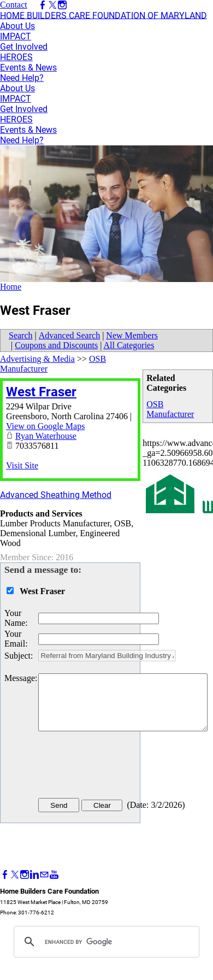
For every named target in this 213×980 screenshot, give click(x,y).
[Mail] (44, 875)
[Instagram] (25, 875)
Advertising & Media (37, 359)
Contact (14, 5)
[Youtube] (54, 875)
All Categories (129, 345)
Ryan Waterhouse (46, 436)
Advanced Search (69, 335)
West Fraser (41, 392)
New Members (132, 335)
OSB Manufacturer (170, 409)
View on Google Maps (45, 426)
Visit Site (22, 465)
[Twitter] (15, 875)
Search (21, 335)
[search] (105, 942)
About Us (17, 26)
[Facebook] (5, 875)
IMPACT (16, 36)
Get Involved (24, 47)
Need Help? (22, 78)
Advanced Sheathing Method (56, 495)
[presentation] (121, 767)
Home (11, 287)
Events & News (28, 68)
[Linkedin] (34, 875)
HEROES (16, 57)
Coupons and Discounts (56, 345)
